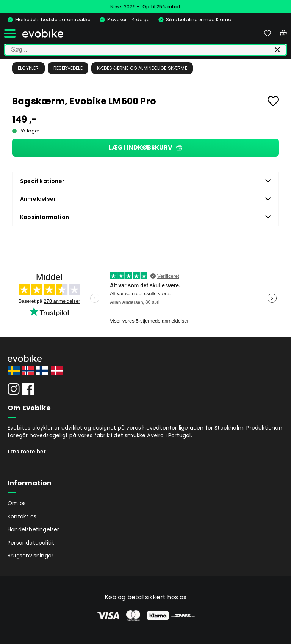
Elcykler (28, 68)
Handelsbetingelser (34, 529)
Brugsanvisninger (31, 556)
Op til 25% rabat (162, 7)
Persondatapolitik (31, 543)
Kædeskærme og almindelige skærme (142, 68)
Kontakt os (22, 516)
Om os (17, 503)
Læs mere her (27, 452)
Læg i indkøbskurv (145, 147)
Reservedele (68, 68)
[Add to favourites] (273, 101)
